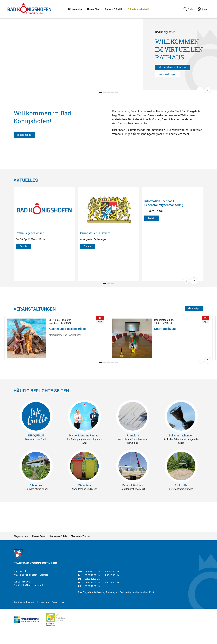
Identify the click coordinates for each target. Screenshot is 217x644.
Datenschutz (58, 602)
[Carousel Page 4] (112, 92)
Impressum (43, 602)
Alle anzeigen (194, 308)
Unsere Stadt (94, 9)
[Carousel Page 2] (105, 92)
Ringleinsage (24, 135)
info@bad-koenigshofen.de (35, 585)
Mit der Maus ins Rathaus (172, 67)
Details (23, 246)
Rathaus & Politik (114, 9)
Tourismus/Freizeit (138, 9)
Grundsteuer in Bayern (95, 233)
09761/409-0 (24, 582)
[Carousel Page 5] (116, 92)
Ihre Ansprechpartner (24, 602)
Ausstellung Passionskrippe (67, 329)
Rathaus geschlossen (30, 233)
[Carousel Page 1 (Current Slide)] (101, 92)
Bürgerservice (75, 9)
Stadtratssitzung (165, 329)
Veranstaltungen (168, 74)
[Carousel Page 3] (108, 92)
